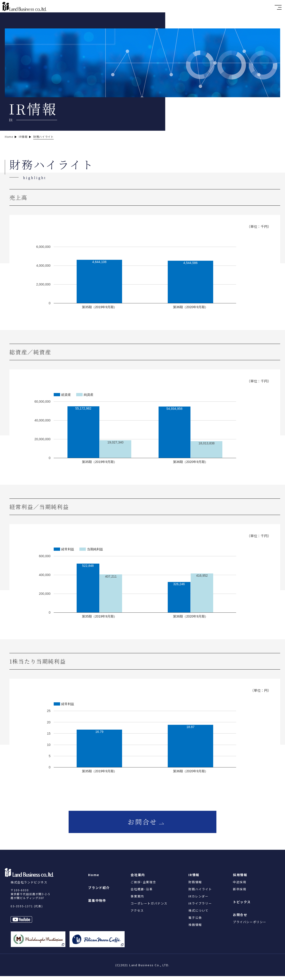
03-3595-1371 (22, 910)
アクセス (137, 914)
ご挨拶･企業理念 (143, 886)
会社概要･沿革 (142, 893)
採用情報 (240, 879)
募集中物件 (97, 904)
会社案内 (138, 879)
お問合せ (142, 824)
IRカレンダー (198, 900)
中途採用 (240, 886)
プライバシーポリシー (250, 926)
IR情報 (194, 879)
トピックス (242, 906)
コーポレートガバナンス (149, 907)
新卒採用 (240, 893)
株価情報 (195, 929)
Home (94, 879)
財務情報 (195, 886)
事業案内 (137, 900)
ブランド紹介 (99, 891)
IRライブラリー (200, 907)
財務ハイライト (200, 893)
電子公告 (195, 921)
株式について (198, 914)
